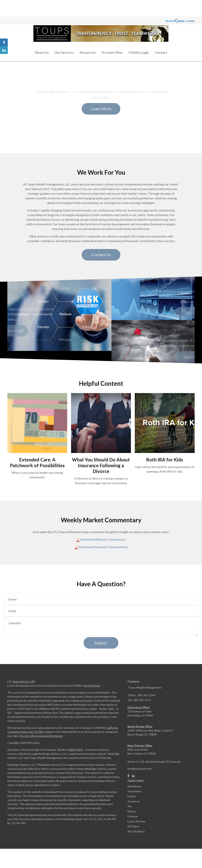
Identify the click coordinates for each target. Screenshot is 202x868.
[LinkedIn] (133, 776)
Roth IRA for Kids (165, 460)
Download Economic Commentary (103, 547)
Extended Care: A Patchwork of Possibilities (37, 463)
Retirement (134, 786)
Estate (132, 796)
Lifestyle (133, 816)
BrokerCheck (92, 686)
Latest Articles (136, 821)
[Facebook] (128, 776)
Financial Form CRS (24, 681)
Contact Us (101, 255)
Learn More (101, 109)
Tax (130, 806)
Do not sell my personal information (41, 736)
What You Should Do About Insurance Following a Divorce (101, 465)
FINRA (72, 750)
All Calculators (136, 831)
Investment (135, 791)
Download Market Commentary (103, 539)
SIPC (80, 750)
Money (132, 811)
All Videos (134, 826)
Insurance (134, 801)
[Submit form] (101, 643)
